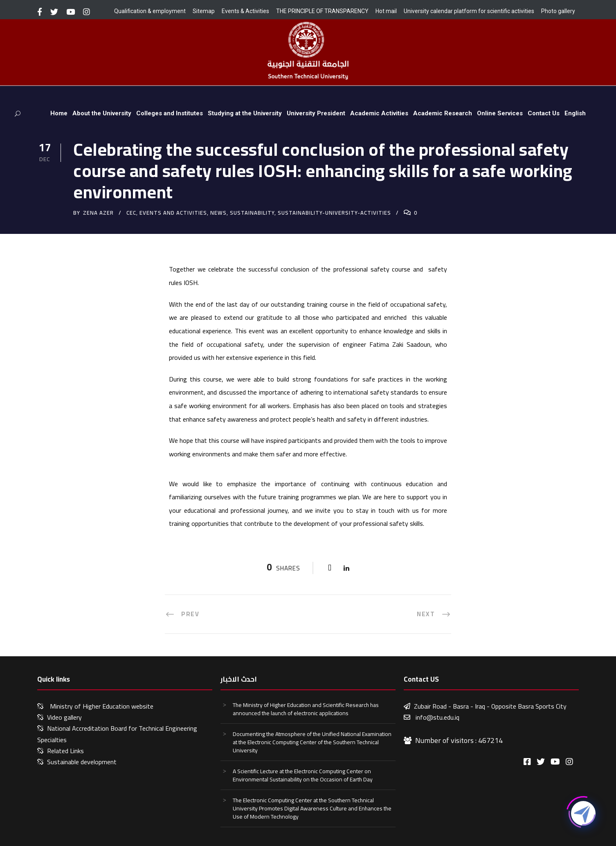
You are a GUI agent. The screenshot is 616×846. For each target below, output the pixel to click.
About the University (102, 113)
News (218, 213)
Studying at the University (245, 113)
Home (59, 113)
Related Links (65, 751)
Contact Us (544, 113)
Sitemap (204, 11)
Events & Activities (245, 11)
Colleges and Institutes (170, 113)
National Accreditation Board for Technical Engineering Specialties (117, 734)
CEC (131, 213)
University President (316, 113)
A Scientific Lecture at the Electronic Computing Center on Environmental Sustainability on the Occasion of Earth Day (303, 775)
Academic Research (443, 113)
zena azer (98, 213)
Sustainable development (82, 762)
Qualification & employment (150, 11)
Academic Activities (379, 113)
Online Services (500, 113)
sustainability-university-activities (334, 213)
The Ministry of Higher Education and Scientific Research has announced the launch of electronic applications (306, 709)
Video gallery (64, 717)
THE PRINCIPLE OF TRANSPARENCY (322, 11)
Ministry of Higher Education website (102, 706)
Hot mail (386, 11)
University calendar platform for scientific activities (469, 11)
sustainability (252, 213)
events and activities (173, 213)
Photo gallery (558, 11)
